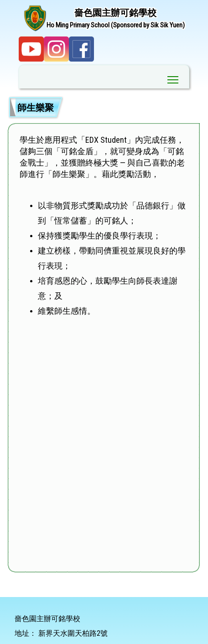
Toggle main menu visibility (174, 78)
